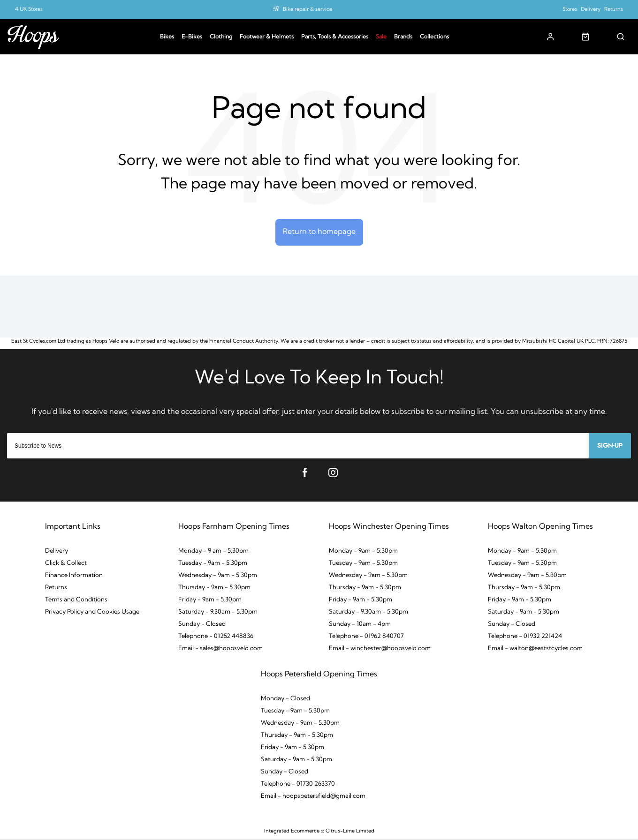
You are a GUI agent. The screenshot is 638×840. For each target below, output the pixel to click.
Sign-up (610, 446)
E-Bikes (192, 37)
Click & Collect (66, 563)
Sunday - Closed (202, 624)
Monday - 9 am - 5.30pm (213, 551)
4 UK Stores (29, 10)
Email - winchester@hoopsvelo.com (380, 649)
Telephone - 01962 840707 (366, 636)
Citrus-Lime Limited (350, 831)
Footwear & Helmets (267, 37)
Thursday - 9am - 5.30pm (214, 588)
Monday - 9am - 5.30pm (363, 551)
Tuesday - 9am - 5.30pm (213, 563)
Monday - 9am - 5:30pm (522, 551)
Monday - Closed (285, 699)
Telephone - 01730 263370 (298, 784)
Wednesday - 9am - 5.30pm (218, 575)
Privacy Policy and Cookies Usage (92, 612)
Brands (403, 37)
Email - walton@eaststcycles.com (535, 649)
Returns (614, 10)
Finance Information (74, 575)
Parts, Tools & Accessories (335, 37)
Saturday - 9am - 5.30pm (524, 612)
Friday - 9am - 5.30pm (210, 600)
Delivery (591, 10)
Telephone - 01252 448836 (216, 636)
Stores (570, 10)
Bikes (167, 37)
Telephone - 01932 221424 (525, 636)
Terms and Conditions (76, 600)
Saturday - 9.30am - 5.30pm (218, 612)
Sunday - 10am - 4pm (360, 624)
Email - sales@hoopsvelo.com (220, 649)
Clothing (221, 37)
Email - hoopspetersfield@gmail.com (313, 796)
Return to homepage (319, 232)
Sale (381, 37)
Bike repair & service (308, 10)
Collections (434, 37)
